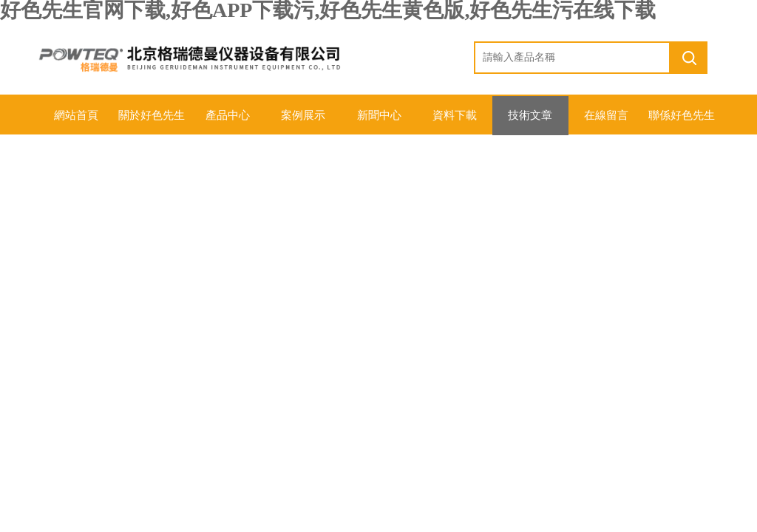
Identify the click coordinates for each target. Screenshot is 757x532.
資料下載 (454, 115)
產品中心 (227, 115)
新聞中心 (378, 115)
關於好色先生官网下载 (152, 122)
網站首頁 (75, 115)
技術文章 (530, 115)
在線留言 (605, 115)
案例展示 (303, 115)
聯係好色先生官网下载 (682, 122)
